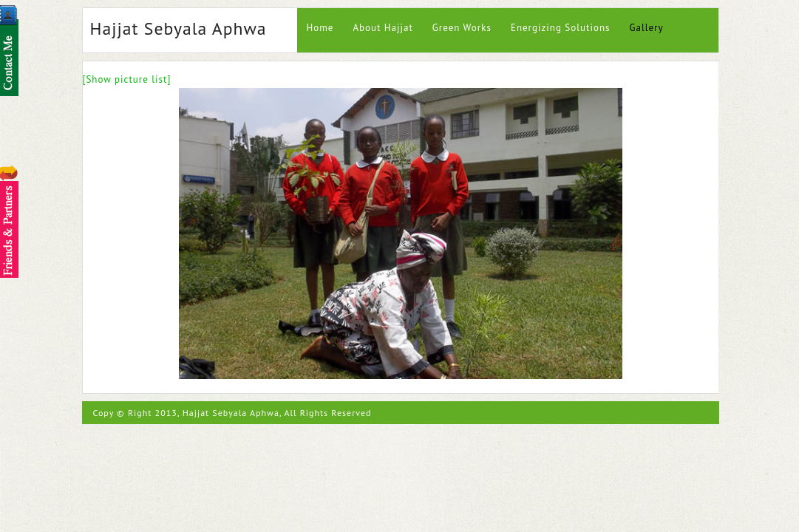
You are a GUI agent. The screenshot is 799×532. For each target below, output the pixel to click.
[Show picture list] (127, 79)
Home (320, 28)
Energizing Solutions (561, 28)
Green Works (462, 28)
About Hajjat (382, 28)
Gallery (646, 28)
